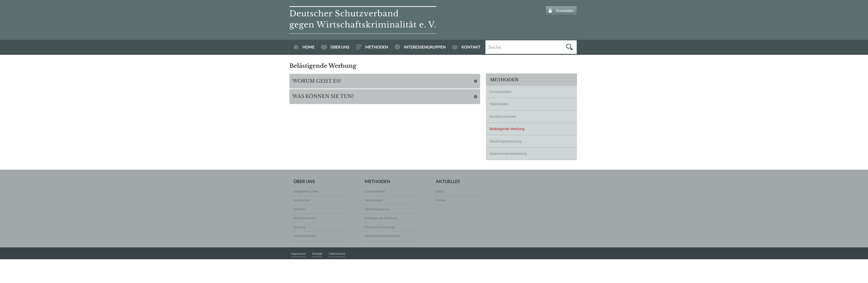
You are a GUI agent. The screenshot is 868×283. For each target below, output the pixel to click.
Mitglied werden (305, 218)
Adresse (299, 209)
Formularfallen (500, 92)
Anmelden (565, 11)
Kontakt (317, 254)
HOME (308, 47)
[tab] (385, 81)
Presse (441, 200)
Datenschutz (337, 254)
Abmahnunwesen (503, 117)
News (440, 191)
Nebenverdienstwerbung (508, 154)
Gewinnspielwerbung (505, 141)
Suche (495, 47)
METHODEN (377, 47)
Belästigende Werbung (507, 129)
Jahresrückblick (305, 236)
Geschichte (302, 200)
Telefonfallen (499, 104)
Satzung (299, 227)
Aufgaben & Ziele (306, 191)
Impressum (298, 254)
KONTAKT (471, 47)
